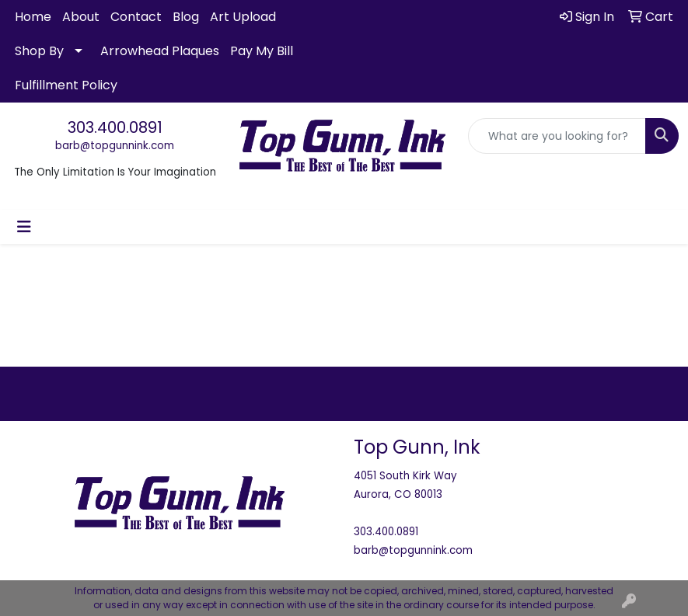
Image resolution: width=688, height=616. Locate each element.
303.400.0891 (115, 127)
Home (33, 17)
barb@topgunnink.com (115, 146)
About (81, 17)
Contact (136, 17)
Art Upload (243, 17)
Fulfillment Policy (66, 85)
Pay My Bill (262, 51)
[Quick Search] (557, 136)
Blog (186, 17)
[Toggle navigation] (24, 227)
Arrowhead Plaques (160, 51)
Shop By (39, 51)
